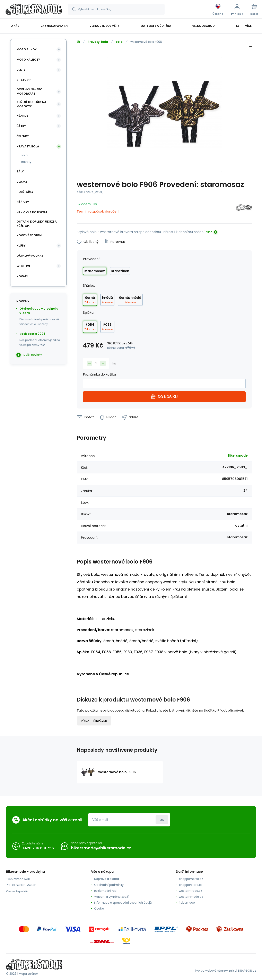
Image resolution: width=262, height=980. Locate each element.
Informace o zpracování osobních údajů (123, 903)
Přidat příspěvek (94, 721)
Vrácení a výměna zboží (111, 897)
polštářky (25, 192)
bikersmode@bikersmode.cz (101, 848)
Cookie (99, 909)
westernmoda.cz (191, 897)
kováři (22, 276)
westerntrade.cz (190, 891)
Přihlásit (162, 820)
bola (119, 42)
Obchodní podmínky (109, 885)
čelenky (23, 136)
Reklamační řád (105, 891)
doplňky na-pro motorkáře (30, 91)
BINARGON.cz (247, 971)
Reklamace (187, 903)
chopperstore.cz (191, 885)
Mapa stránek (29, 974)
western (23, 266)
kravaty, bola (98, 42)
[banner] (34, 10)
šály (20, 171)
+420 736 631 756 (38, 848)
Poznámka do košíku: (100, 374)
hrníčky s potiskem (32, 212)
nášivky (23, 202)
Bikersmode (238, 455)
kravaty (26, 162)
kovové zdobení (29, 235)
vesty (21, 70)
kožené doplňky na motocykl (31, 104)
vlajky (22, 182)
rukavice (24, 80)
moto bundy (27, 49)
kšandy (22, 116)
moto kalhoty (28, 60)
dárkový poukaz (30, 256)
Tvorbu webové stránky (211, 971)
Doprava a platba (107, 879)
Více (209, 232)
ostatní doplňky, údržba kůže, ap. (37, 224)
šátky (21, 126)
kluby (21, 246)
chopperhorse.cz (191, 879)
